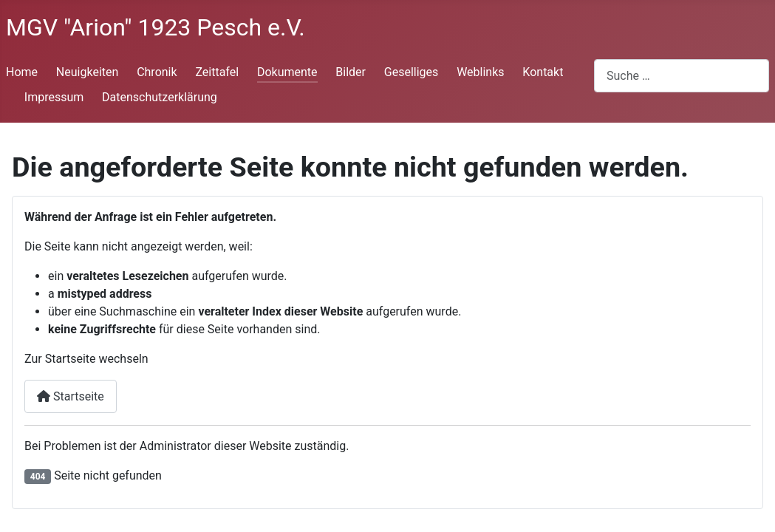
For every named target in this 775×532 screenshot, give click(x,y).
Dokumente (287, 72)
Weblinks (480, 72)
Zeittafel (217, 72)
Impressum (54, 97)
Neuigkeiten (87, 72)
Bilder (351, 72)
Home (22, 72)
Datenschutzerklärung (160, 97)
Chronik (157, 72)
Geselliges (412, 72)
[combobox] (682, 76)
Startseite (71, 396)
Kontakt (543, 72)
